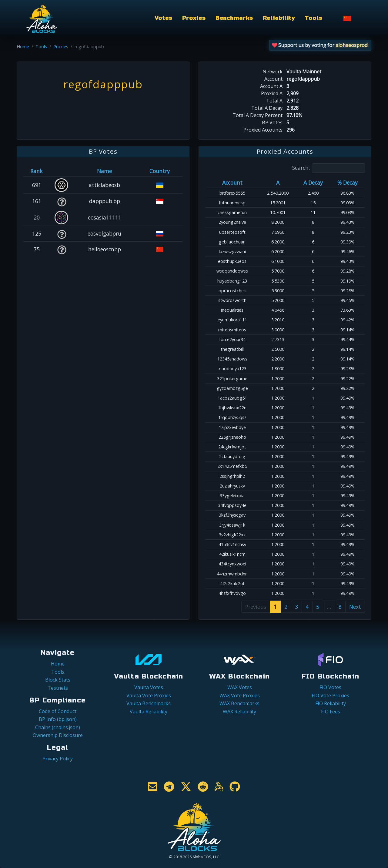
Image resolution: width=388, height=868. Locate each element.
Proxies (194, 18)
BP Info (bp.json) (58, 719)
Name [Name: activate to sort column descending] (104, 171)
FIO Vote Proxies (330, 695)
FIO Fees (331, 712)
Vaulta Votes (149, 687)
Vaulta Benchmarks (149, 703)
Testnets (58, 688)
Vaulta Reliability (149, 712)
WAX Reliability (239, 712)
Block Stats (58, 680)
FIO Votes (330, 687)
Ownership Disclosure (58, 735)
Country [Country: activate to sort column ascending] (160, 171)
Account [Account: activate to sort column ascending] (232, 183)
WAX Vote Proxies (240, 695)
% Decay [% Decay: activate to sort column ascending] (348, 183)
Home (23, 47)
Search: (329, 168)
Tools (313, 18)
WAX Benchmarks (239, 703)
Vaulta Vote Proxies (149, 695)
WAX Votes (240, 687)
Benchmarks (234, 18)
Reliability (279, 18)
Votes (163, 18)
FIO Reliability (331, 703)
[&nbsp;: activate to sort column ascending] (62, 171)
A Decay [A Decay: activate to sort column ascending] (313, 183)
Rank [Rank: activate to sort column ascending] (37, 171)
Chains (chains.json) (58, 727)
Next (355, 607)
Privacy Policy (58, 759)
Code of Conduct (58, 711)
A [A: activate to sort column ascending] (278, 183)
